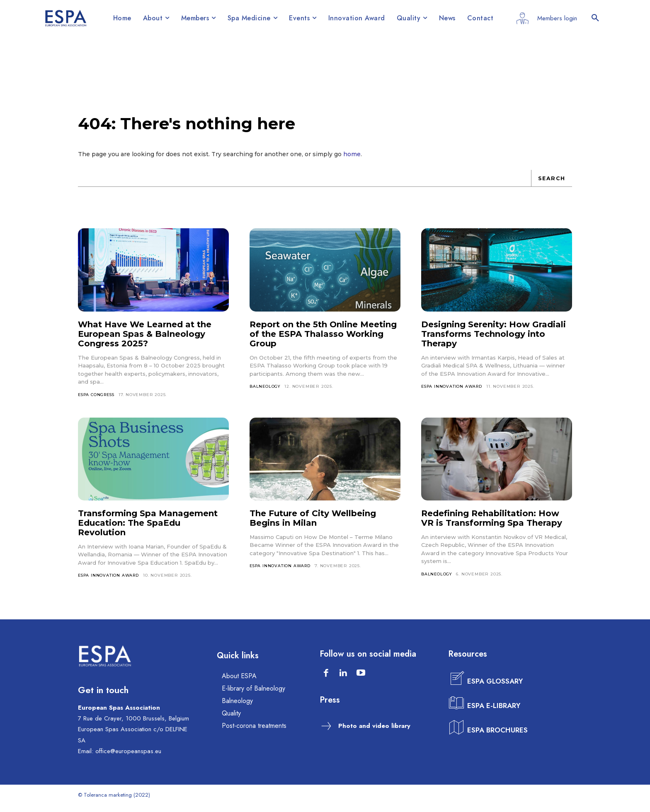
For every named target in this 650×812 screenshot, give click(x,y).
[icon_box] (486, 686)
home (352, 160)
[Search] (551, 184)
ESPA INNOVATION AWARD (453, 392)
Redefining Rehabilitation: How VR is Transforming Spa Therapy (492, 524)
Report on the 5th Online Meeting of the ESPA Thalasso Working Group (323, 340)
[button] (595, 18)
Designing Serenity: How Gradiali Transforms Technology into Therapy (494, 340)
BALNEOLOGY (266, 392)
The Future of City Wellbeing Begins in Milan (313, 524)
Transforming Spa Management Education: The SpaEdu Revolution (148, 529)
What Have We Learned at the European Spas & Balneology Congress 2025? (145, 340)
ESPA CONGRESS (98, 400)
